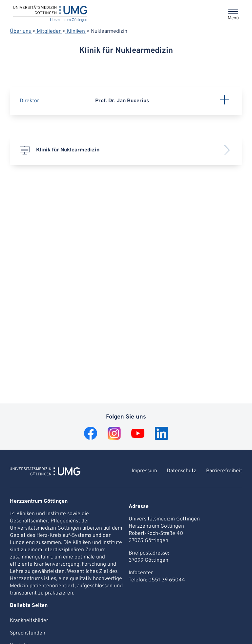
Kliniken (76, 31)
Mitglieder (49, 31)
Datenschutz (181, 471)
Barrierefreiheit (224, 471)
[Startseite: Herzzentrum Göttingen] (50, 14)
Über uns (21, 31)
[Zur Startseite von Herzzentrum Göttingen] (45, 472)
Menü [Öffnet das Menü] (233, 18)
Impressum (144, 471)
